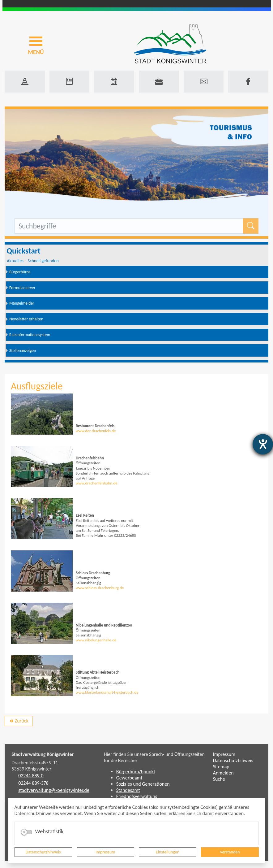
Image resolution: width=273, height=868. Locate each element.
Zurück (18, 722)
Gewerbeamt (129, 778)
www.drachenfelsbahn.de (97, 483)
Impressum (105, 852)
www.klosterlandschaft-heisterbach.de (107, 692)
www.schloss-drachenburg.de (100, 588)
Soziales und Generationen (143, 784)
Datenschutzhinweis (43, 852)
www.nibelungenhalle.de (96, 640)
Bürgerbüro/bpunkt (136, 772)
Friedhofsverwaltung (137, 796)
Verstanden (230, 852)
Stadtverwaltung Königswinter (43, 754)
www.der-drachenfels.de (96, 431)
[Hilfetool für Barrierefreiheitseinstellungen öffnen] (263, 444)
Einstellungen (168, 852)
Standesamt (128, 790)
